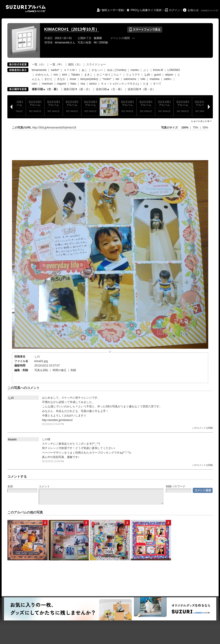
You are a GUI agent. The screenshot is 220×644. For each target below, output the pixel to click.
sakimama (130, 79)
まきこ (88, 75)
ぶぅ (146, 70)
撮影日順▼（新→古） (78, 89)
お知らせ (193, 10)
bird (65, 75)
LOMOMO (174, 70)
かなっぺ (97, 70)
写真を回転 (41, 370)
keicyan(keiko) (89, 79)
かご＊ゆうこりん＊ (109, 75)
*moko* (107, 79)
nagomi (62, 84)
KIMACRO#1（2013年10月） (72, 29)
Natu (73, 84)
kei (117, 79)
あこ (84, 70)
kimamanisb (39, 70)
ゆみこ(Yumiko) (117, 70)
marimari (47, 84)
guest (157, 75)
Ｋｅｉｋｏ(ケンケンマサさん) (120, 84)
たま (146, 84)
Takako (75, 75)
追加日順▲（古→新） (110, 89)
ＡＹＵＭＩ (71, 70)
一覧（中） (57, 64)
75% (196, 128)
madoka (155, 79)
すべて (157, 84)
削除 (73, 370)
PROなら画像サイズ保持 (146, 10)
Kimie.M (158, 70)
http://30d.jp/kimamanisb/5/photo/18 (54, 128)
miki (143, 79)
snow (73, 79)
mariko (135, 70)
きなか (61, 79)
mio (56, 75)
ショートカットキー (201, 121)
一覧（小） (39, 64)
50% (205, 128)
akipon (169, 75)
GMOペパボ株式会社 (210, 11)
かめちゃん (42, 75)
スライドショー (96, 64)
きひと (48, 79)
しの (37, 357)
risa (83, 84)
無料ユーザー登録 (113, 10)
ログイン (175, 10)
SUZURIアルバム (26, 9)
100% (185, 128)
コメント (44, 486)
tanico (93, 84)
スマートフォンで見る (145, 30)
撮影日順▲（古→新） (46, 89)
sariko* (55, 70)
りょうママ (133, 75)
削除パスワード (176, 486)
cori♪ (35, 84)
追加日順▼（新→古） (142, 89)
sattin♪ (168, 79)
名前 (10, 486)
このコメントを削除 (202, 428)
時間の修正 (60, 370)
